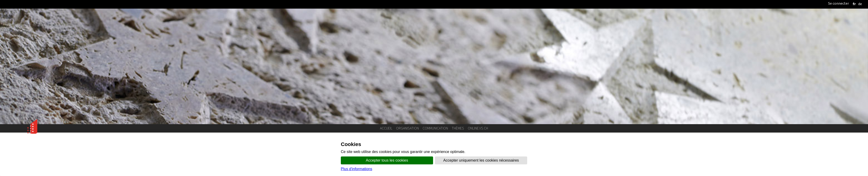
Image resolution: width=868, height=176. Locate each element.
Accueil (386, 128)
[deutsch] (860, 4)
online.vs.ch (478, 128)
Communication (435, 128)
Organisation (407, 128)
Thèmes (458, 128)
